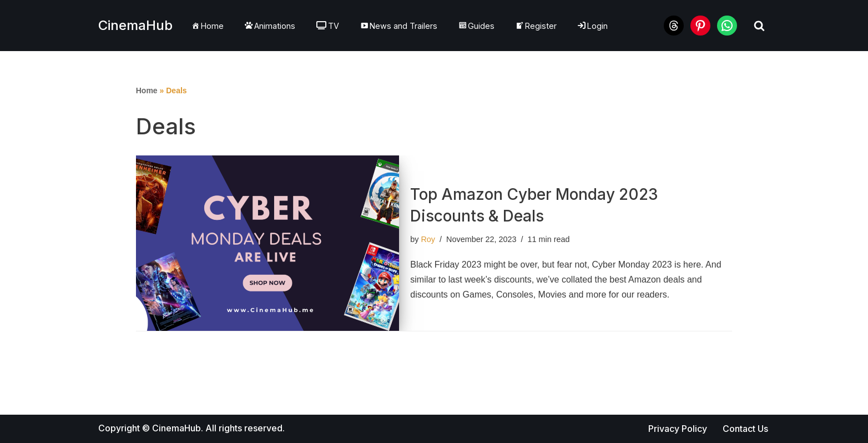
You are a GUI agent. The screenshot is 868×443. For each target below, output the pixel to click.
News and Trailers (399, 26)
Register (536, 26)
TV (328, 26)
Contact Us (745, 429)
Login (593, 26)
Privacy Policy (678, 429)
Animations (270, 26)
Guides (476, 26)
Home (208, 26)
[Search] (759, 26)
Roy (428, 239)
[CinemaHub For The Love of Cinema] (135, 26)
